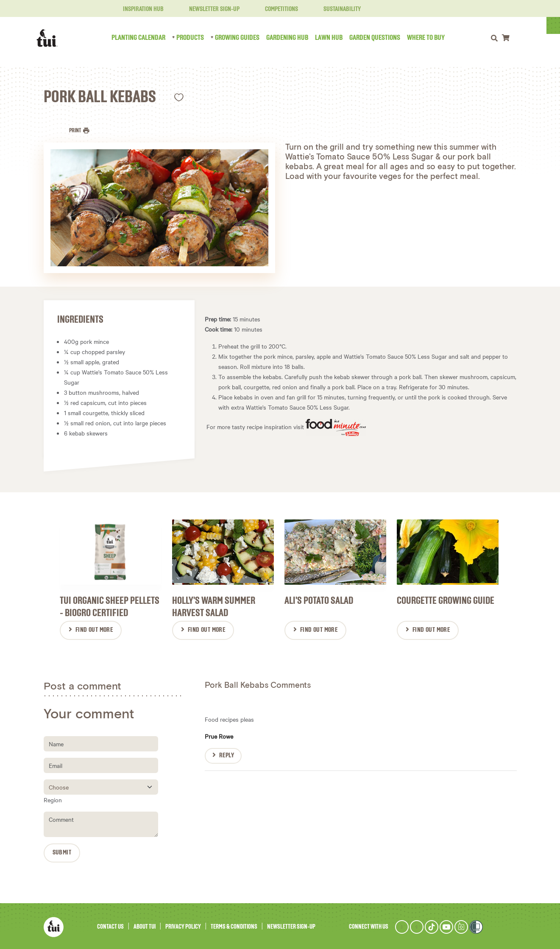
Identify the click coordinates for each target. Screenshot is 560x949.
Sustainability (337, 9)
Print (75, 131)
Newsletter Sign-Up (209, 9)
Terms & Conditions (234, 925)
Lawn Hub (336, 38)
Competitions (276, 9)
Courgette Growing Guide (446, 599)
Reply (227, 754)
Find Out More (94, 628)
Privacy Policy (183, 925)
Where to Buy (433, 38)
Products (197, 38)
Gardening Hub (294, 38)
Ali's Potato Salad (319, 599)
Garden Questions (382, 38)
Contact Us (110, 925)
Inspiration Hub (138, 9)
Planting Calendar (146, 38)
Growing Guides (244, 38)
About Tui (145, 925)
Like (179, 97)
